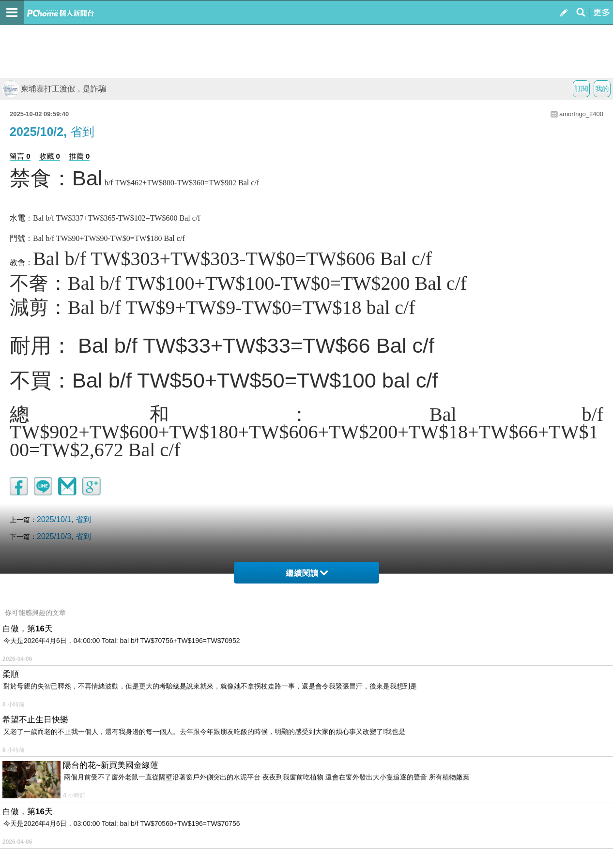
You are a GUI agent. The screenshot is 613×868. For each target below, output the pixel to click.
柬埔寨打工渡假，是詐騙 (54, 89)
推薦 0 (80, 156)
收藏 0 (50, 156)
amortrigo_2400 (581, 114)
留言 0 (20, 156)
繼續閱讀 (307, 573)
